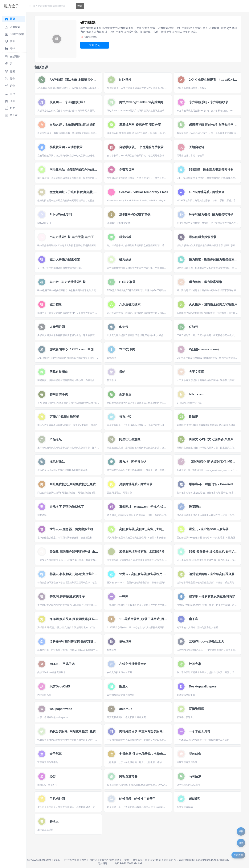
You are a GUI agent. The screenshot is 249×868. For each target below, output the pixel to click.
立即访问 (95, 45)
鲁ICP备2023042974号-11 (129, 863)
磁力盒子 (11, 6)
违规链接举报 (89, 37)
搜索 (80, 6)
